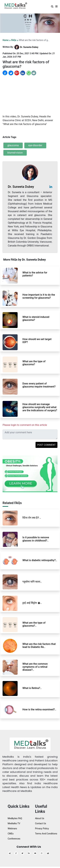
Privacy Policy (42, 829)
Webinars (12, 829)
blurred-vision (15, 153)
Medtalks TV (14, 823)
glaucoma (13, 145)
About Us (40, 818)
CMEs (11, 834)
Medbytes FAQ (15, 818)
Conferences (14, 839)
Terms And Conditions (46, 834)
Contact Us (41, 823)
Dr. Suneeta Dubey (29, 47)
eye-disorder (35, 145)
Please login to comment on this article (25, 425)
